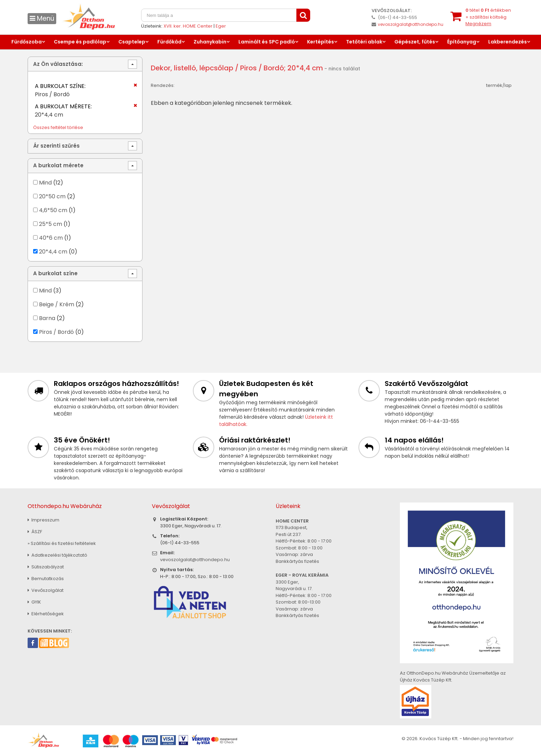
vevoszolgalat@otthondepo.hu (411, 24)
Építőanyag (462, 42)
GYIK (34, 602)
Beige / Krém (57, 304)
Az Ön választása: (58, 64)
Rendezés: (163, 85)
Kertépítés (321, 42)
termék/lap (499, 85)
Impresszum (43, 520)
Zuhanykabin (210, 42)
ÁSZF (35, 532)
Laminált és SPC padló (267, 42)
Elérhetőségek (46, 614)
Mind (45, 183)
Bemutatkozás (46, 579)
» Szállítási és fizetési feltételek (62, 543)
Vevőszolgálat (46, 590)
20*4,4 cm (53, 252)
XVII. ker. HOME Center (188, 26)
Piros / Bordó (56, 332)
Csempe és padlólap (80, 42)
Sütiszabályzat (46, 567)
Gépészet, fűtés (415, 42)
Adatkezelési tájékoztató (57, 555)
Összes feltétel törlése (58, 127)
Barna (47, 318)
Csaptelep (132, 42)
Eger (221, 26)
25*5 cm (51, 224)
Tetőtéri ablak (364, 42)
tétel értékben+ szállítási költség (488, 17)
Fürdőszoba (27, 42)
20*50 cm (52, 196)
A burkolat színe (55, 273)
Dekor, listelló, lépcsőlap (192, 68)
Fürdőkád (169, 42)
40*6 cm (51, 238)
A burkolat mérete (58, 165)
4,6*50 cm (53, 210)
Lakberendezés (508, 42)
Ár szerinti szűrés (56, 146)
